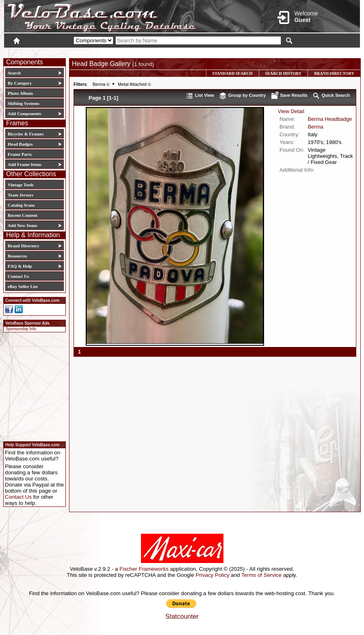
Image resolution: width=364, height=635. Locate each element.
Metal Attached (132, 84)
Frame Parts (20, 154)
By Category (20, 83)
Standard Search (233, 73)
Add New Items (23, 225)
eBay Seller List (23, 286)
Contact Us (18, 276)
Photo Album (20, 93)
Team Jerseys (21, 195)
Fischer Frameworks (144, 569)
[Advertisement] (32, 386)
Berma (99, 84)
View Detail (291, 111)
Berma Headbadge (330, 119)
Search (14, 73)
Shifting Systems (24, 103)
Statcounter (182, 616)
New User (314, 52)
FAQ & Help (20, 266)
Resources (17, 256)
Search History (284, 73)
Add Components (24, 113)
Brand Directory (24, 246)
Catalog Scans (21, 205)
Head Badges (20, 144)
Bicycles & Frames (26, 134)
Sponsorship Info (21, 329)
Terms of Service (261, 575)
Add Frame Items (25, 164)
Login (288, 52)
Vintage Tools (21, 185)
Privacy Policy (213, 575)
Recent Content (23, 215)
